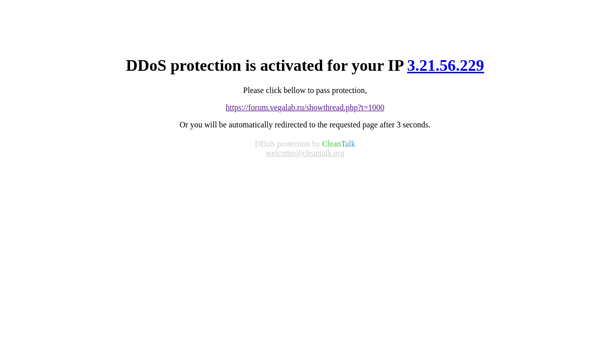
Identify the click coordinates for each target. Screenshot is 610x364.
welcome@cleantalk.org (305, 153)
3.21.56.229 (445, 65)
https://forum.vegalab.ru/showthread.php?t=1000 (305, 107)
